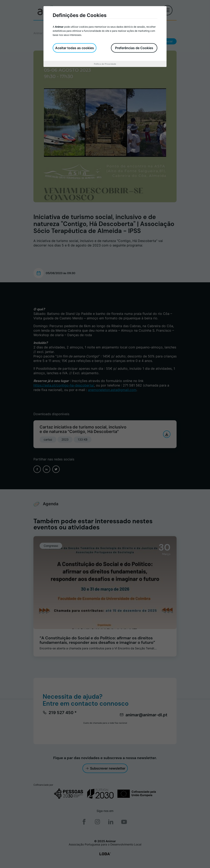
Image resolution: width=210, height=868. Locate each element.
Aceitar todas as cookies (75, 48)
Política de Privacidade (105, 64)
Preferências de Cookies (134, 48)
